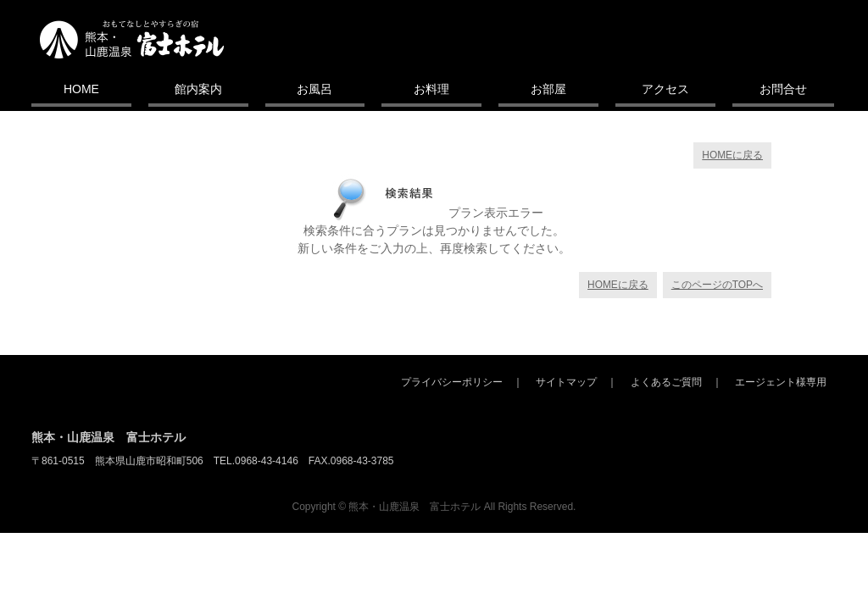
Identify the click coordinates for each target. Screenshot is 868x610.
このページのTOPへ (717, 285)
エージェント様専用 (781, 382)
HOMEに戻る (732, 155)
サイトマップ (566, 382)
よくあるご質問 (666, 382)
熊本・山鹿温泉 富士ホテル (108, 437)
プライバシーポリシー (452, 382)
